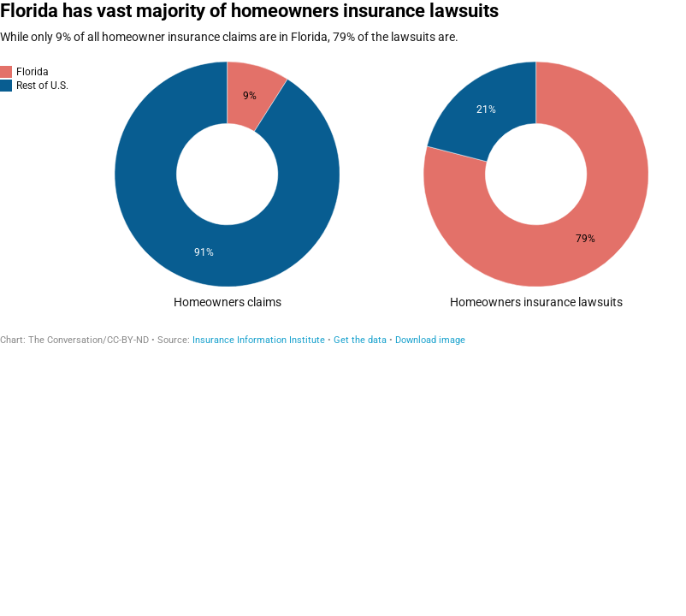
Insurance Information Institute (259, 340)
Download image (430, 340)
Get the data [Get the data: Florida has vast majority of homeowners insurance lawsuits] (360, 340)
